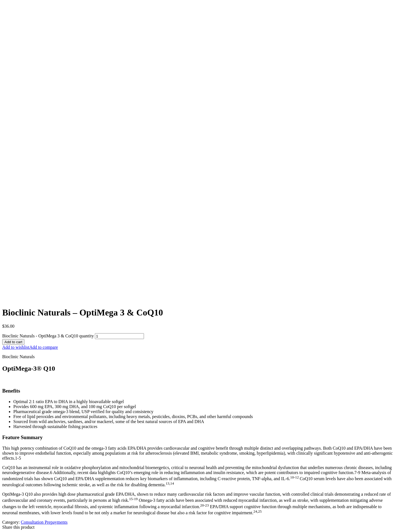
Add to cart (13, 342)
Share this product (18, 527)
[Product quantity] (119, 336)
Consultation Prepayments (44, 522)
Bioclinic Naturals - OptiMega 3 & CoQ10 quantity (48, 336)
